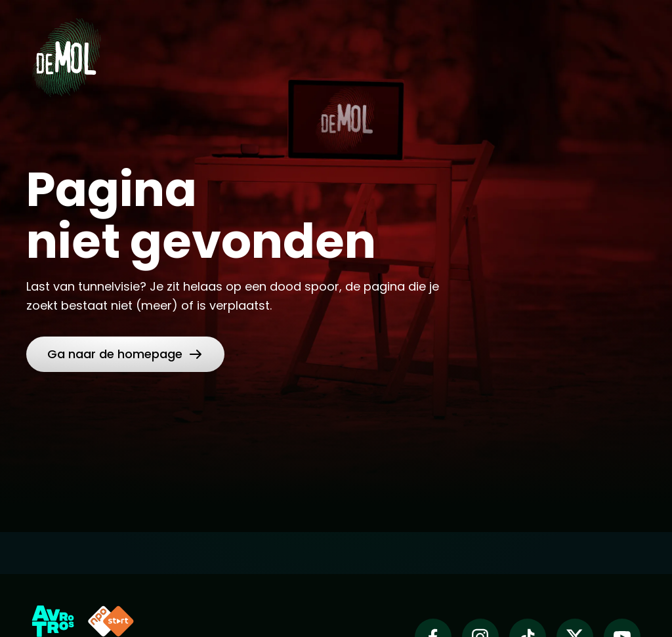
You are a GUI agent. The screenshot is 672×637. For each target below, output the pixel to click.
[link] (125, 354)
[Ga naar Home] (66, 53)
